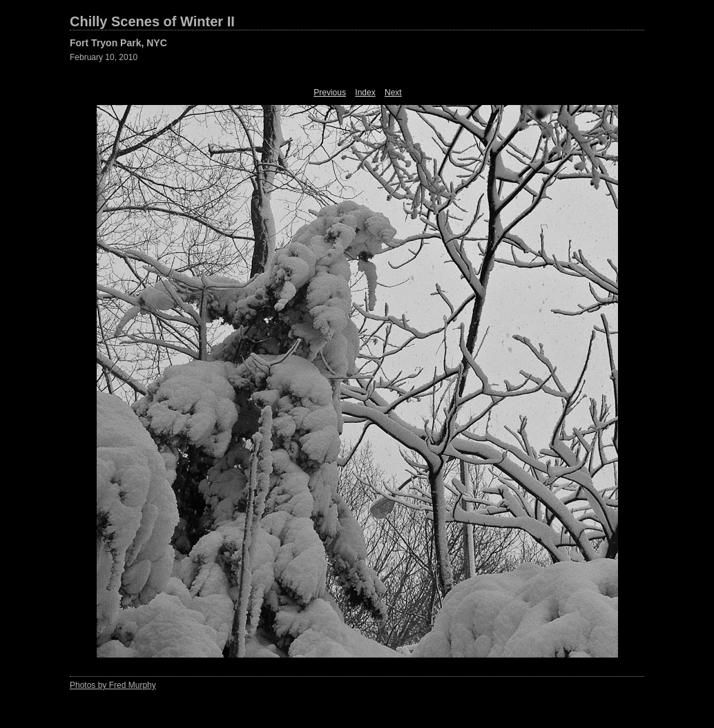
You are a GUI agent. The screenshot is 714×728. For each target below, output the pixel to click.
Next (393, 93)
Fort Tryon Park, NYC (118, 43)
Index (365, 93)
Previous (330, 93)
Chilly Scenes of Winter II (152, 21)
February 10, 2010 (104, 57)
